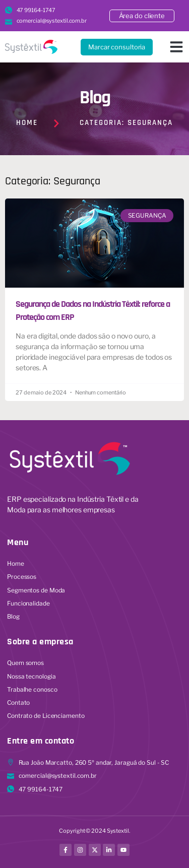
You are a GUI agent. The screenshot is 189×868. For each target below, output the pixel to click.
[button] (176, 47)
